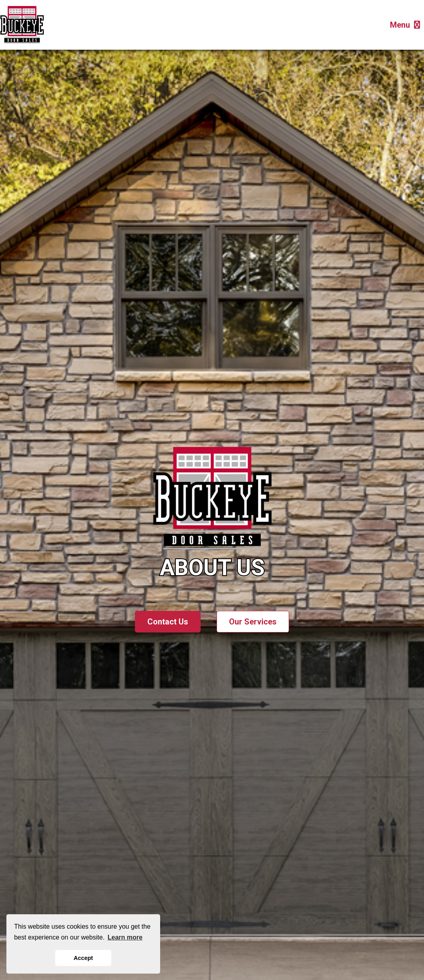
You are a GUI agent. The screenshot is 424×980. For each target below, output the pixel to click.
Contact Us (168, 622)
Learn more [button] (125, 937)
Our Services (253, 622)
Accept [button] (83, 958)
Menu (405, 25)
